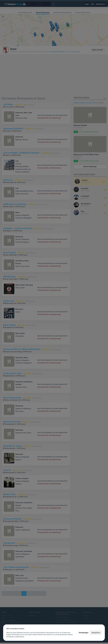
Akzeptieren (96, 633)
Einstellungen (84, 633)
